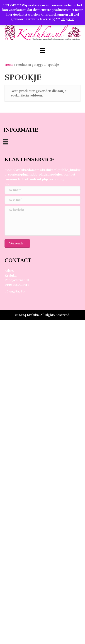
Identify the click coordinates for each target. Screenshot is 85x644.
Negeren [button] (68, 19)
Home (9, 65)
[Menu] (42, 50)
